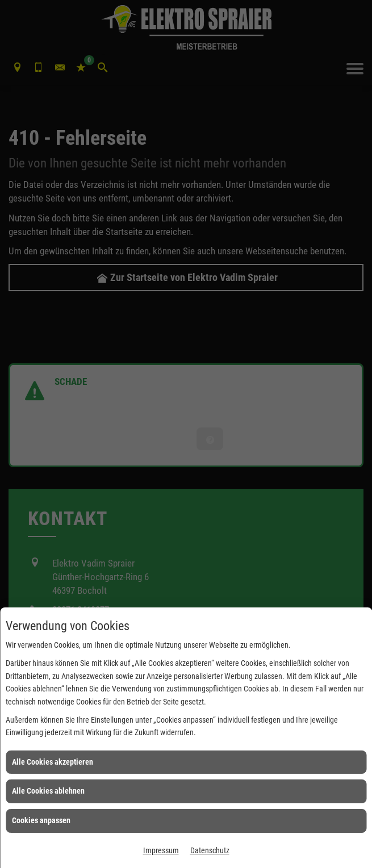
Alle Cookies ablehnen (48, 791)
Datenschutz (210, 850)
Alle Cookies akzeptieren (53, 762)
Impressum (161, 850)
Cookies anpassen (41, 820)
